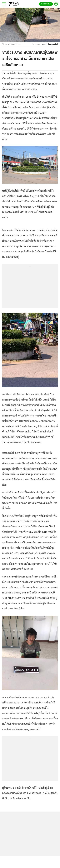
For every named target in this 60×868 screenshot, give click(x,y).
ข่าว (33, 44)
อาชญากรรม (42, 44)
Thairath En (46, 4)
